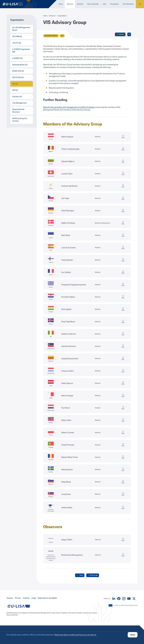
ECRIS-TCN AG (18, 71)
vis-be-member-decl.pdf (123, 149)
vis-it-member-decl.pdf (123, 334)
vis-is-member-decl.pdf (123, 322)
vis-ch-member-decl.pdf (123, 174)
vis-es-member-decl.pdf (123, 248)
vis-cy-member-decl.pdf (123, 186)
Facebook (119, 599)
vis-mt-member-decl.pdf (123, 396)
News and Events (93, 4)
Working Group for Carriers (20, 120)
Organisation (62, 16)
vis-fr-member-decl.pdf (123, 272)
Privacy (18, 598)
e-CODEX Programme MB (21, 51)
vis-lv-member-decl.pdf (123, 383)
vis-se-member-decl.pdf (123, 470)
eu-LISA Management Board (21, 29)
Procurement (114, 4)
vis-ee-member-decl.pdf (123, 235)
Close (133, 635)
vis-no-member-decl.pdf (123, 420)
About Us (70, 4)
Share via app (94, 575)
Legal (34, 598)
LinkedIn (114, 599)
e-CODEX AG (17, 58)
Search (140, 4)
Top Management (19, 103)
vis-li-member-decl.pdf (123, 346)
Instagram (124, 599)
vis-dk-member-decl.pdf (123, 223)
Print (129, 34)
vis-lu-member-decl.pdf (123, 371)
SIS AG (15, 90)
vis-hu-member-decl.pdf (123, 309)
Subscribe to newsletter (47, 598)
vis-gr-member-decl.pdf (123, 285)
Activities (80, 4)
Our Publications (128, 4)
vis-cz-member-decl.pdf (123, 198)
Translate (121, 34)
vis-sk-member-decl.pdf (123, 494)
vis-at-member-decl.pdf (123, 137)
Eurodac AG (17, 97)
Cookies (26, 598)
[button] (80, 575)
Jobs (104, 4)
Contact (10, 598)
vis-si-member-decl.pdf (123, 482)
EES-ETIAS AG (18, 77)
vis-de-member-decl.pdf (123, 211)
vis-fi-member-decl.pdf (123, 260)
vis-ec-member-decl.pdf (123, 508)
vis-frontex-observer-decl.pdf (123, 555)
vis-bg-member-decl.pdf (123, 161)
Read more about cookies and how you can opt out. (75, 635)
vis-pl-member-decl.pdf (123, 433)
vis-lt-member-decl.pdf (123, 359)
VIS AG (15, 84)
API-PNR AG (17, 37)
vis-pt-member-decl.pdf (123, 445)
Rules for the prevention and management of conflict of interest (69, 107)
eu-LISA (14, 4)
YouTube (129, 599)
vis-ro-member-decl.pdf (123, 457)
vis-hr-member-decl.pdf (123, 297)
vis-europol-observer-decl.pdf (123, 540)
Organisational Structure (18, 111)
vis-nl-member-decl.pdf (123, 408)
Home (61, 4)
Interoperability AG (20, 65)
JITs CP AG (17, 43)
